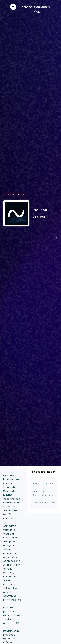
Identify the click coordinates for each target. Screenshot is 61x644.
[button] (47, 9)
